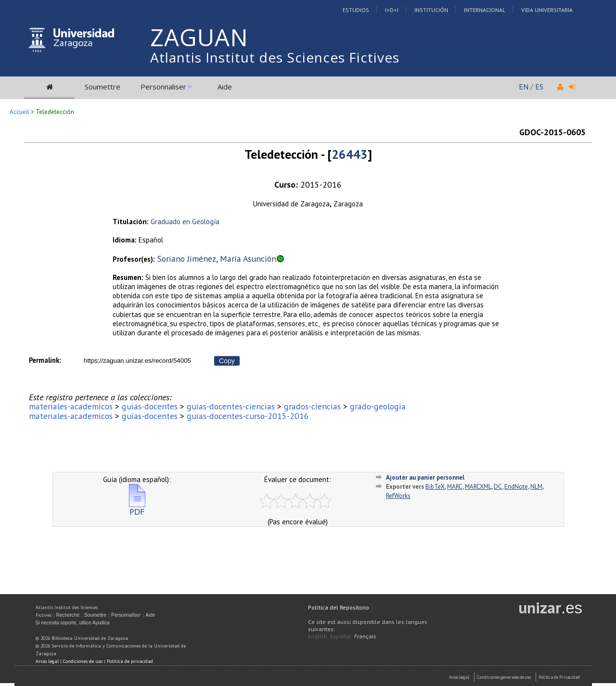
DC (498, 487)
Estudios (356, 10)
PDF (137, 508)
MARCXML (478, 487)
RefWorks (398, 496)
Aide (225, 87)
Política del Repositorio (339, 607)
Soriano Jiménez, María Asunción (217, 259)
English (318, 636)
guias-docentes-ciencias (231, 406)
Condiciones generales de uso (504, 677)
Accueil (19, 112)
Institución (431, 10)
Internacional (485, 10)
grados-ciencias (312, 406)
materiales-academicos (71, 406)
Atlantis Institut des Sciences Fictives (275, 57)
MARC (455, 487)
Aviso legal (47, 661)
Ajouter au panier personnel (425, 477)
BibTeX (435, 487)
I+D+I (392, 10)
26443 (350, 154)
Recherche (68, 615)
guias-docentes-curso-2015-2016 (248, 416)
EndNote (516, 487)
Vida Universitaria (547, 10)
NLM (536, 487)
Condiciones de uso (83, 661)
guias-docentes (150, 406)
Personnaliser (163, 87)
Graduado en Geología (185, 222)
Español (341, 636)
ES (539, 87)
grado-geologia (378, 406)
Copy (227, 361)
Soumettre (103, 87)
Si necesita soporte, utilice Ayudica (73, 623)
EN (524, 87)
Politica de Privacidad (559, 677)
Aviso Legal (459, 677)
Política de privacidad (130, 661)
